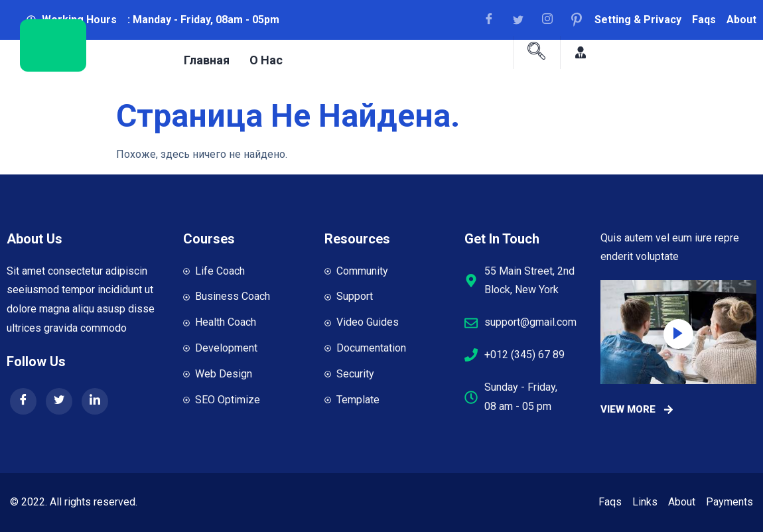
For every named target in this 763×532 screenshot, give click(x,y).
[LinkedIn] (95, 401)
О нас (266, 59)
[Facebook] (494, 20)
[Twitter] (59, 401)
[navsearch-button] (537, 52)
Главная (207, 59)
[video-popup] (678, 334)
